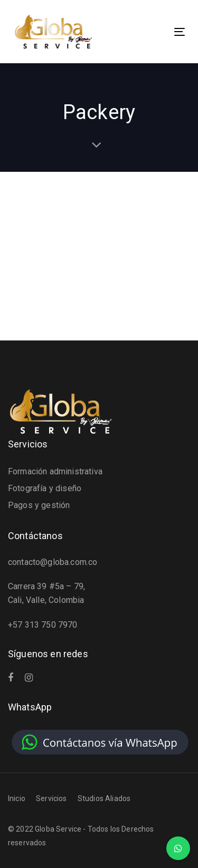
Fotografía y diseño (45, 488)
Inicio (17, 798)
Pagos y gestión (39, 505)
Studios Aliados (104, 798)
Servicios (51, 798)
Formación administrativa (55, 471)
